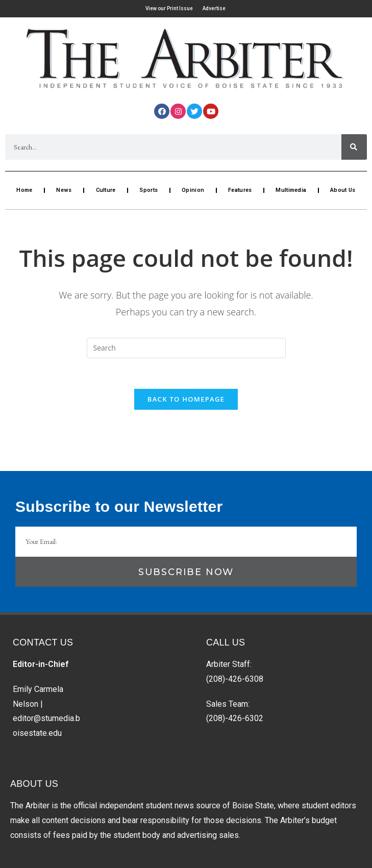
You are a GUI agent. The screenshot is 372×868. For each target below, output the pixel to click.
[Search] (354, 147)
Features (240, 190)
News (64, 190)
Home (24, 190)
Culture (106, 190)
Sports (148, 190)
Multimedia (291, 190)
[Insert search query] (186, 348)
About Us (343, 190)
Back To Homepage (186, 399)
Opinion (193, 190)
